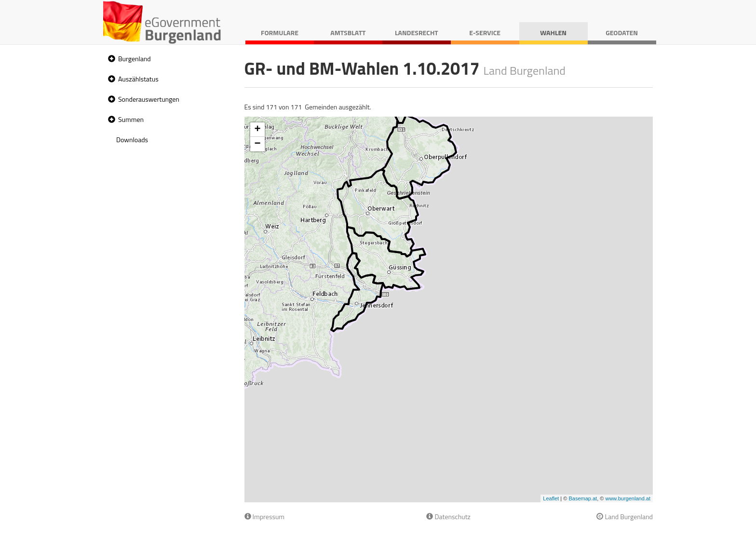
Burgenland (135, 59)
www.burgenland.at (628, 498)
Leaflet (551, 498)
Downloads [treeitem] (132, 140)
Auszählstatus (138, 79)
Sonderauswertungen (149, 99)
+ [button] (257, 130)
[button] (110, 59)
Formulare (280, 33)
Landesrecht (417, 33)
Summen (131, 119)
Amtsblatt (348, 33)
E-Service (485, 33)
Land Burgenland (625, 517)
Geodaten (622, 33)
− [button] (257, 144)
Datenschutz (448, 517)
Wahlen (553, 33)
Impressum (265, 517)
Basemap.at (583, 498)
